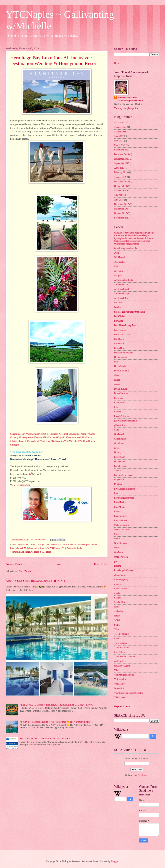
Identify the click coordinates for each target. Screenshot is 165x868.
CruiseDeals (120, 348)
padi (116, 561)
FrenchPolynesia (122, 416)
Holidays (118, 452)
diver (116, 375)
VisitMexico (120, 684)
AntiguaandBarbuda (47, 545)
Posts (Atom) (25, 571)
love (116, 493)
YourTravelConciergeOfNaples (24, 552)
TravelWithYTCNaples (50, 548)
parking (118, 566)
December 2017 (121, 204)
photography (120, 575)
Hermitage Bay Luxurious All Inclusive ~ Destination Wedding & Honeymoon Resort (54, 60)
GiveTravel (119, 443)
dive (116, 362)
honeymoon (120, 457)
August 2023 (120, 132)
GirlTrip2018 (120, 439)
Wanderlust (119, 688)
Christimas (119, 344)
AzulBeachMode (122, 289)
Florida (117, 412)
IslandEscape (120, 466)
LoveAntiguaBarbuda (87, 545)
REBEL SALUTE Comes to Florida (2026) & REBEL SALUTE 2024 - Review (56, 705)
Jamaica (118, 471)
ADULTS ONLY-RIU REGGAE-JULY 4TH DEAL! (35, 581)
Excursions (119, 398)
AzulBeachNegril (122, 294)
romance (118, 584)
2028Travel (119, 257)
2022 (116, 253)
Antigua (33, 545)
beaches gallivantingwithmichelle (130, 312)
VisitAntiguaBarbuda (72, 548)
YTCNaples (45, 552)
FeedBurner (143, 775)
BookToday (119, 316)
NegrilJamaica (121, 543)
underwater (119, 661)
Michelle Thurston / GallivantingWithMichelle (130, 99)
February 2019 (121, 172)
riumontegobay (121, 580)
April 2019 (119, 168)
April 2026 (119, 123)
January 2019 (120, 177)
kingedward (120, 480)
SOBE (117, 620)
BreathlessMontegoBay (125, 325)
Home (57, 564)
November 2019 (122, 159)
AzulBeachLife (121, 285)
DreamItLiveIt (121, 389)
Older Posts (100, 564)
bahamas (118, 303)
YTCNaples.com (22, 485)
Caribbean (71, 545)
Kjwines (118, 484)
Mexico (118, 534)
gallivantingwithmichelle (126, 421)
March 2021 (120, 145)
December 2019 (121, 154)
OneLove (118, 552)
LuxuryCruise (121, 516)
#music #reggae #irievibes (126, 248)
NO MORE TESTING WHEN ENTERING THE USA (45, 739)
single (117, 616)
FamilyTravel (120, 403)
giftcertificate (120, 425)
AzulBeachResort (122, 298)
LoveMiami (120, 507)
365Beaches (23, 545)
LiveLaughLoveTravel (124, 489)
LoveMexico (120, 502)
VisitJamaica (120, 679)
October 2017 (120, 213)
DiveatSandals (121, 366)
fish (116, 407)
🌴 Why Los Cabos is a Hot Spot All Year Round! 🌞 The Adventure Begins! (55, 722)
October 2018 (120, 186)
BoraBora (119, 321)
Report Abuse (122, 706)
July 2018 (119, 195)
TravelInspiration (122, 648)
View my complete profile (126, 108)
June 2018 (119, 200)
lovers (117, 511)
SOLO (117, 625)
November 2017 (122, 209)
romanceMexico (122, 589)
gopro (117, 448)
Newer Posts (14, 564)
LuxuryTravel (16, 548)
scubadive (119, 611)
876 (116, 266)
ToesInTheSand (121, 634)
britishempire (120, 330)
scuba (117, 607)
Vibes (117, 670)
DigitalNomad (121, 357)
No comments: (38, 540)
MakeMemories (31, 548)
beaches (61, 545)
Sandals (118, 598)
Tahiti (117, 629)
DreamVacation (121, 393)
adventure (119, 271)
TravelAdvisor (121, 643)
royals (117, 593)
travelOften (119, 652)
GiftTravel (119, 434)
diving (117, 380)
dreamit (118, 384)
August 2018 (120, 191)
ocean (117, 548)
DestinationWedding (124, 353)
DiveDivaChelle (122, 371)
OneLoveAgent (121, 557)
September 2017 (122, 218)
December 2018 (121, 182)
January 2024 (120, 127)
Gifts (116, 430)
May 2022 (119, 141)
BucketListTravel (122, 335)
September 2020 (122, 150)
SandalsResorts (121, 602)
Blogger (115, 861)
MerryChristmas (122, 530)
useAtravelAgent (122, 666)
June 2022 (119, 136)
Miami (117, 539)
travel (117, 638)
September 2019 (122, 163)
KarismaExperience (123, 475)
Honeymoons (120, 462)
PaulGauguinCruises (124, 570)
